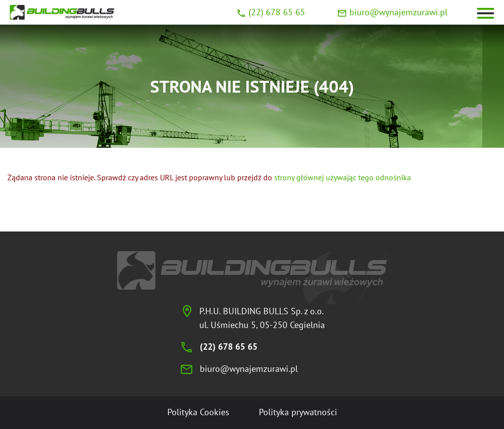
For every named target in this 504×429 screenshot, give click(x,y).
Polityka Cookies (198, 412)
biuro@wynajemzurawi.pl (398, 12)
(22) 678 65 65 (277, 12)
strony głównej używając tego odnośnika (343, 177)
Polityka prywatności (298, 412)
